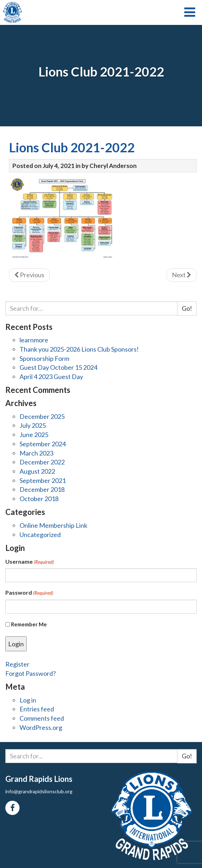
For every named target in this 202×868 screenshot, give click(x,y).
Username (30, 562)
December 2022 (42, 462)
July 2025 (33, 425)
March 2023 (36, 453)
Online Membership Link (53, 525)
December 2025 (42, 416)
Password (29, 593)
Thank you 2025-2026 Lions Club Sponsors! (79, 349)
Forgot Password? (31, 673)
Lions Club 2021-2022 (72, 147)
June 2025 (34, 435)
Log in (28, 700)
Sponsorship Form (44, 358)
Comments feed (42, 718)
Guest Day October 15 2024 (58, 367)
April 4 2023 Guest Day (51, 377)
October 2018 (39, 499)
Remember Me (29, 624)
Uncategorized (40, 535)
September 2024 (43, 444)
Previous (29, 275)
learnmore (34, 340)
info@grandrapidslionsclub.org (39, 791)
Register (17, 664)
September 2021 (43, 480)
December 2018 (42, 489)
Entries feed (37, 709)
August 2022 (37, 471)
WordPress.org (41, 727)
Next (182, 275)
